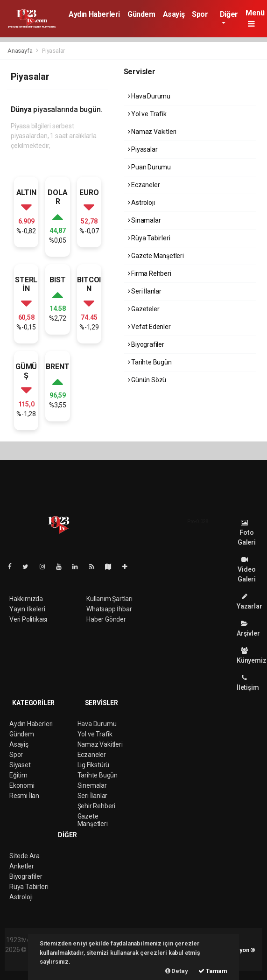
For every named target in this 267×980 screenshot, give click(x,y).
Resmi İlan (24, 796)
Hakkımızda (26, 599)
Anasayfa (21, 51)
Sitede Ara (25, 856)
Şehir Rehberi (97, 806)
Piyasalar (53, 51)
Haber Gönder (106, 619)
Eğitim (18, 775)
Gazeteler (144, 309)
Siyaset (20, 765)
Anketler (21, 866)
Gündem (141, 14)
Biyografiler (146, 344)
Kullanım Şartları (109, 599)
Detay (177, 971)
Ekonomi (22, 785)
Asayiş (174, 14)
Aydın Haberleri (94, 14)
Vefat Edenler (149, 327)
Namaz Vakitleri (152, 132)
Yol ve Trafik (147, 114)
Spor (200, 14)
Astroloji (141, 203)
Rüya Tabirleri (149, 238)
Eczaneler (144, 185)
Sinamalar (144, 220)
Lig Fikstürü (94, 765)
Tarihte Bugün (150, 362)
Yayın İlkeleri (27, 609)
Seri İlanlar (145, 291)
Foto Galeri (247, 533)
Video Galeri (247, 570)
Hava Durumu (149, 96)
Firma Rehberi (150, 273)
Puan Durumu (150, 167)
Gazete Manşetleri (156, 256)
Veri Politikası (28, 619)
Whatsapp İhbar (109, 609)
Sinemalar (92, 785)
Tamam (213, 971)
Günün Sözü (147, 380)
